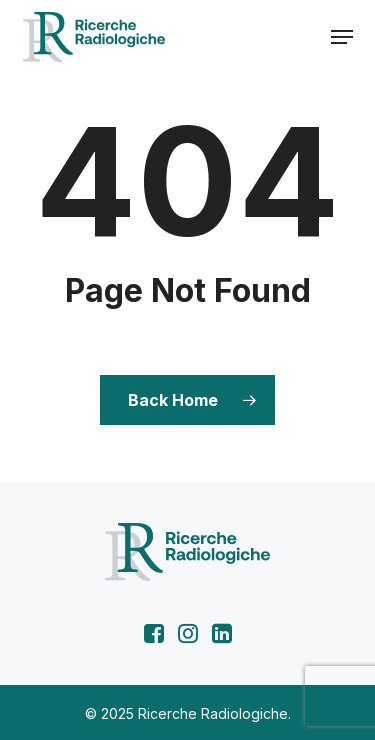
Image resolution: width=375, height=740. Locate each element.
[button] (342, 37)
